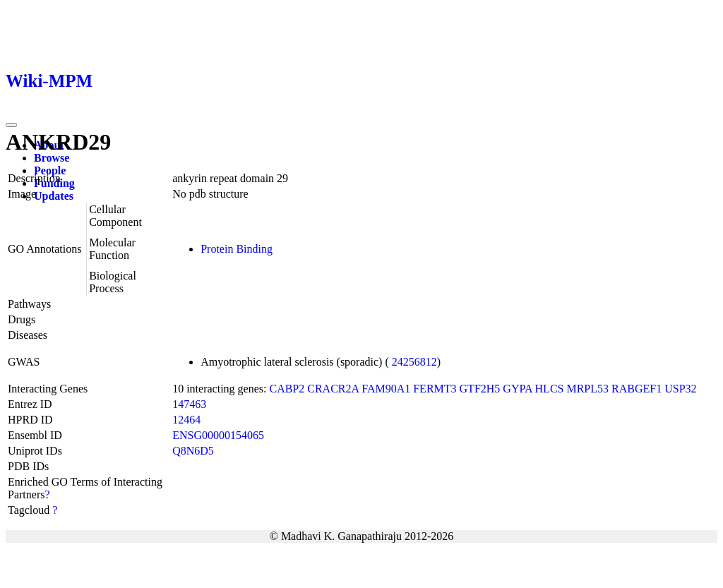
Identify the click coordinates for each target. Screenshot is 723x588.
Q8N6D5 (193, 451)
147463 (189, 404)
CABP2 (287, 389)
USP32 (680, 389)
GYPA (517, 389)
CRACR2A (333, 389)
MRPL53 (587, 389)
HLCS (550, 389)
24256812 (414, 362)
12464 (186, 420)
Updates (54, 196)
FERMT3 (435, 389)
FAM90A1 (386, 389)
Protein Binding (237, 249)
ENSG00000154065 (218, 435)
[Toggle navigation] (11, 125)
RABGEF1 (637, 389)
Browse (52, 158)
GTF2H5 (480, 389)
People (50, 170)
